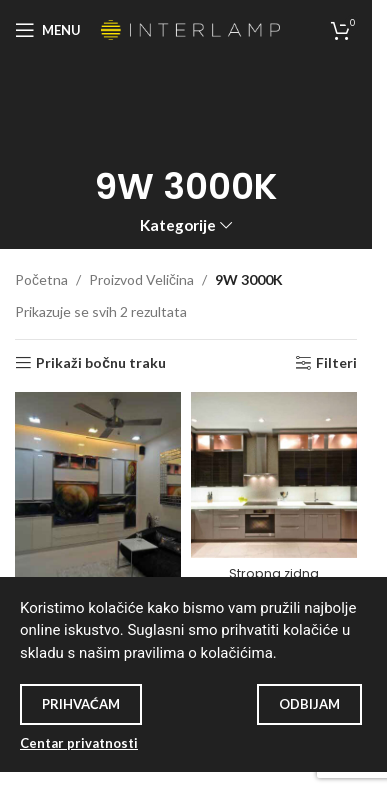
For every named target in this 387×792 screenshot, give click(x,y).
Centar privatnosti (79, 743)
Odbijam (309, 704)
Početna (41, 279)
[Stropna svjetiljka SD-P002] (98, 488)
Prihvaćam (81, 704)
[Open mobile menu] (48, 30)
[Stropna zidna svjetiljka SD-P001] (274, 475)
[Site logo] (190, 28)
